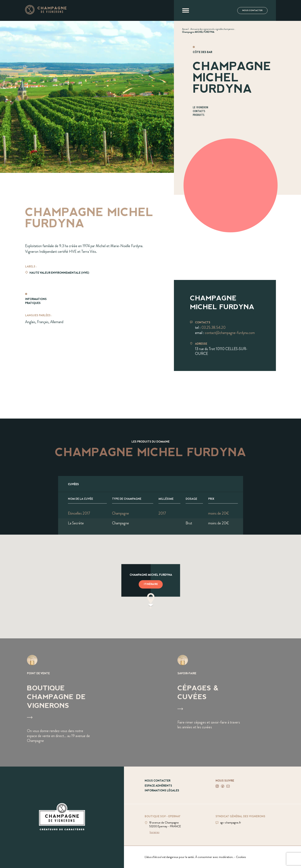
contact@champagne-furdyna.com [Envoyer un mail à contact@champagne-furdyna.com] (230, 333)
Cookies (241, 857)
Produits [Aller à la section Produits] (199, 115)
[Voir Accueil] (185, 29)
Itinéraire (151, 584)
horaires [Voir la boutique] (154, 832)
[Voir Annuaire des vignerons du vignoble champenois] (212, 29)
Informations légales (162, 790)
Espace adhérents (158, 786)
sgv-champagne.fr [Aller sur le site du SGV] (231, 822)
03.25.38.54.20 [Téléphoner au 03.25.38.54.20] (213, 328)
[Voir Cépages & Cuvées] (226, 703)
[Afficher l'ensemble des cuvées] (151, 484)
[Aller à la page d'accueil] (46, 13)
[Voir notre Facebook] (223, 786)
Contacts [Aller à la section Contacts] (199, 111)
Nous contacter (252, 10)
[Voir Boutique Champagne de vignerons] (75, 703)
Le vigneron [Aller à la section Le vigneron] (200, 108)
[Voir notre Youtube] (228, 786)
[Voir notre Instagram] (217, 786)
